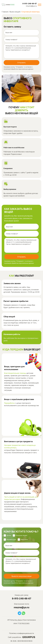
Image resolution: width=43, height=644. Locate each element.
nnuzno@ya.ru (31, 6)
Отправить (21, 63)
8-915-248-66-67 (30, 4)
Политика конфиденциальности (21, 633)
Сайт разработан (21, 637)
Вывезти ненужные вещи (21, 576)
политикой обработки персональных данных (18, 69)
